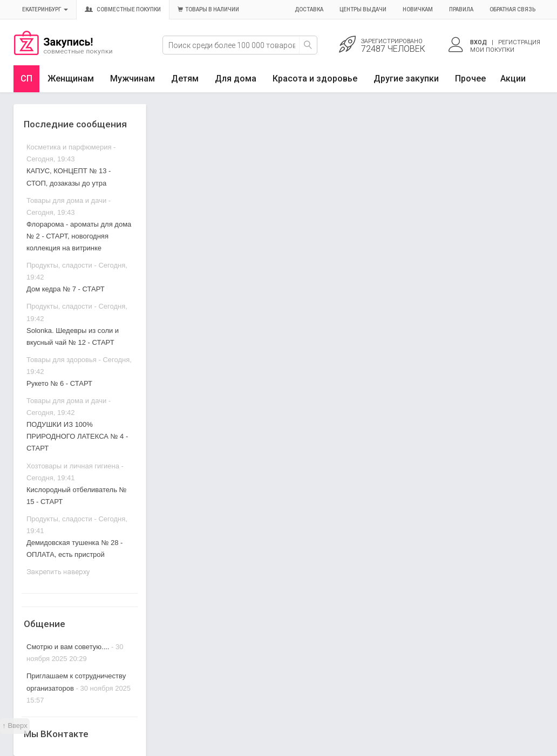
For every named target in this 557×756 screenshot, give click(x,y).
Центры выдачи (363, 9)
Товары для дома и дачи (66, 200)
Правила (461, 9)
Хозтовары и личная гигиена (73, 466)
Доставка (309, 9)
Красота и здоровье (315, 79)
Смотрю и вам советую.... (68, 647)
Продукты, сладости (59, 265)
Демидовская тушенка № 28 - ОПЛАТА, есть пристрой (74, 549)
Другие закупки (406, 79)
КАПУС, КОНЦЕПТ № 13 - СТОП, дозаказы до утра (69, 177)
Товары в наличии (208, 9)
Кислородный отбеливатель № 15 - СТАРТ (77, 496)
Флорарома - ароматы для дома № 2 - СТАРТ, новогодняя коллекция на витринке (79, 236)
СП (26, 79)
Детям (185, 79)
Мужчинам (133, 79)
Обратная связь (512, 9)
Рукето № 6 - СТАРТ (59, 383)
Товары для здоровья (62, 360)
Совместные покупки (123, 9)
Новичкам (418, 9)
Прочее (470, 79)
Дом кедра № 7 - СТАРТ (66, 289)
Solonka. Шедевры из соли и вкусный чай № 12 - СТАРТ (73, 336)
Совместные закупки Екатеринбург (63, 52)
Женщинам (71, 79)
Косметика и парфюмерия (69, 147)
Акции (513, 79)
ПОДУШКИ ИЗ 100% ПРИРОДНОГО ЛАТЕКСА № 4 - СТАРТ (77, 436)
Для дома (236, 79)
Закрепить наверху (58, 572)
